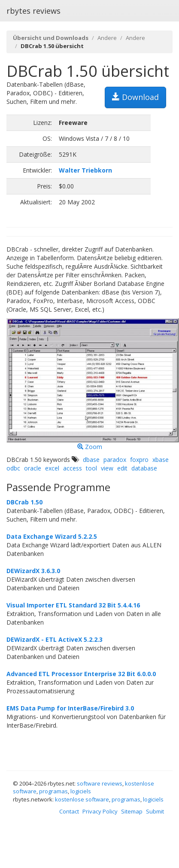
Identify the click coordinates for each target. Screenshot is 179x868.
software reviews (100, 783)
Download (135, 97)
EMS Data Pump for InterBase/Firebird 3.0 (70, 708)
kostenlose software (82, 799)
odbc (13, 468)
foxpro (139, 460)
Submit (155, 811)
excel (52, 468)
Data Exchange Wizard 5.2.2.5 (52, 536)
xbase (161, 460)
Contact (69, 811)
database (144, 468)
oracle (33, 468)
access (73, 468)
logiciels (81, 791)
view (107, 468)
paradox (115, 460)
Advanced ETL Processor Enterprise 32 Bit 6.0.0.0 (81, 674)
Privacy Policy (100, 811)
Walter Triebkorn (85, 170)
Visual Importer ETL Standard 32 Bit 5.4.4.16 (73, 605)
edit (122, 468)
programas (53, 791)
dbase (91, 460)
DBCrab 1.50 (24, 502)
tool (91, 468)
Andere (107, 38)
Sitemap (132, 811)
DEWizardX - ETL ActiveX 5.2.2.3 (55, 639)
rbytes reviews (33, 11)
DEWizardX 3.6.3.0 (33, 571)
